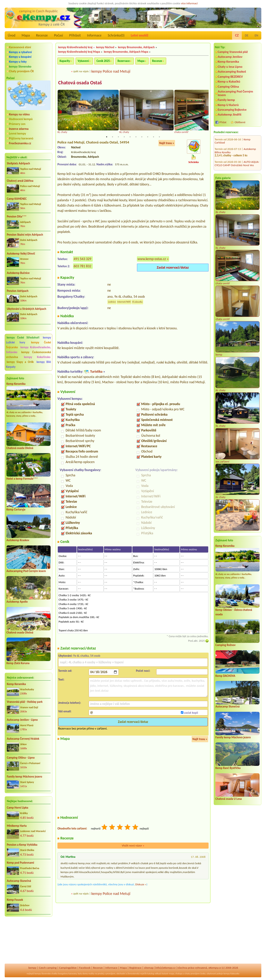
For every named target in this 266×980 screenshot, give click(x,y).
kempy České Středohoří (23, 338)
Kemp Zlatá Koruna (18, 663)
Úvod (12, 35)
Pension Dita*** (17, 216)
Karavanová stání (20, 47)
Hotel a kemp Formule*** (22, 479)
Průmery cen (17, 124)
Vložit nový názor (133, 846)
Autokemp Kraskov (18, 540)
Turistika (96, 372)
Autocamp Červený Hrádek (23, 739)
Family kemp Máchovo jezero (25, 777)
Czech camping (48, 968)
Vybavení (83, 61)
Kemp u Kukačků (229, 82)
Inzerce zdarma (19, 129)
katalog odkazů (154, 974)
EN (256, 35)
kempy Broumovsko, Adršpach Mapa (126, 52)
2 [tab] (112, 137)
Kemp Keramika (16, 384)
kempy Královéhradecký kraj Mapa (79, 52)
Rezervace (124, 61)
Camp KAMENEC (17, 199)
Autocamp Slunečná (19, 881)
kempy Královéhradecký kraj (75, 47)
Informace (94, 35)
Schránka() (116, 35)
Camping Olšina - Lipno (21, 758)
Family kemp (226, 100)
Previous (60, 112)
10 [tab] (159, 137)
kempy (32, 968)
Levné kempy (17, 133)
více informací (189, 3)
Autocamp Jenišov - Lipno (22, 720)
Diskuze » (141, 885)
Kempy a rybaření (20, 52)
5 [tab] (130, 137)
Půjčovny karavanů (21, 138)
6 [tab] (136, 137)
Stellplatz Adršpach (18, 163)
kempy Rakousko (231, 974)
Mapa (26, 35)
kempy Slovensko (20, 66)
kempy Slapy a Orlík (20, 362)
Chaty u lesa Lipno (230, 67)
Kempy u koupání (20, 57)
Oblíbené (240, 122)
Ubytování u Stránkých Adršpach (27, 309)
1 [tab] (107, 137)
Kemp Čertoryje (16, 510)
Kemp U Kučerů (228, 105)
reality (91, 974)
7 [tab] (142, 137)
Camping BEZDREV (230, 77)
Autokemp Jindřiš (230, 114)
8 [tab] (148, 137)
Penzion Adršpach (18, 291)
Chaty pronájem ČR (21, 71)
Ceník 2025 (103, 61)
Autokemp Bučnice (18, 273)
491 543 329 (82, 259)
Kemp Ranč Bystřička (228, 768)
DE (247, 35)
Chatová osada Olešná (20, 448)
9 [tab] (154, 137)
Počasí (59, 35)
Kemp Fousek (15, 900)
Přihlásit (75, 35)
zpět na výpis (81, 71)
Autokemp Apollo (17, 602)
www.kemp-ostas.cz (152, 259)
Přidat (223, 122)
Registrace (135, 968)
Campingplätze (68, 968)
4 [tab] (124, 137)
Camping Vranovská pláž (233, 52)
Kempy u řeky (18, 62)
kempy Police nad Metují (111, 71)
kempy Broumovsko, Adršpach (136, 47)
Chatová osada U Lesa (229, 799)
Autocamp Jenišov (230, 57)
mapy (171, 974)
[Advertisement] (29, 940)
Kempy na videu (19, 114)
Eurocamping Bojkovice (232, 110)
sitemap (149, 968)
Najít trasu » (167, 143)
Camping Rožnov (225, 645)
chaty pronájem (192, 974)
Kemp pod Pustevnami (20, 863)
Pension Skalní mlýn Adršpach (25, 235)
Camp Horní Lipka (17, 808)
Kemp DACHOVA (225, 676)
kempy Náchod (105, 47)
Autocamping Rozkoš (232, 72)
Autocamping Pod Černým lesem (26, 571)
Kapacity (65, 61)
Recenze (42, 35)
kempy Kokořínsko (37, 357)
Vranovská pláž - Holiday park (25, 702)
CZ (237, 35)
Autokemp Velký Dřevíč (21, 254)
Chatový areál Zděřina (20, 181)
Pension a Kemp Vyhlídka (22, 845)
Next (206, 112)
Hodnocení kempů (21, 119)
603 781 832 (82, 266)
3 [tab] (118, 137)
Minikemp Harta (17, 826)
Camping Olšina (228, 87)
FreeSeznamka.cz (20, 143)
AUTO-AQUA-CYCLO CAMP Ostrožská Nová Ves (237, 143)
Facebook (85, 968)
